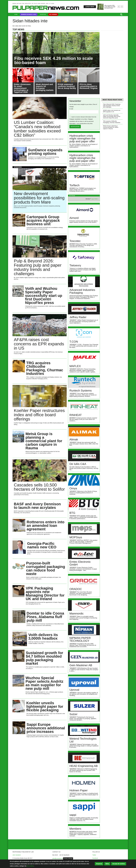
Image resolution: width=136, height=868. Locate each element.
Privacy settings (68, 858)
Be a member (53, 14)
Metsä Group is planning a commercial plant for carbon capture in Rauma (111, 127)
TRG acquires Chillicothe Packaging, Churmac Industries (112, 122)
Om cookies (30, 866)
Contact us (17, 842)
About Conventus (19, 844)
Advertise (43, 14)
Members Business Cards (29, 14)
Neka (107, 864)
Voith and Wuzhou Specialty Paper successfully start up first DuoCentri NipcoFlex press (112, 116)
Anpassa (99, 864)
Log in (15, 847)
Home (16, 14)
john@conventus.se (58, 858)
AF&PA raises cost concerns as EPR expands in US (112, 111)
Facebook (95, 858)
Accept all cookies (119, 864)
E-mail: (71, 109)
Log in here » (95, 199)
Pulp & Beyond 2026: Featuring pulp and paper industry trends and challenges (112, 106)
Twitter (94, 855)
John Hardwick (17, 855)
